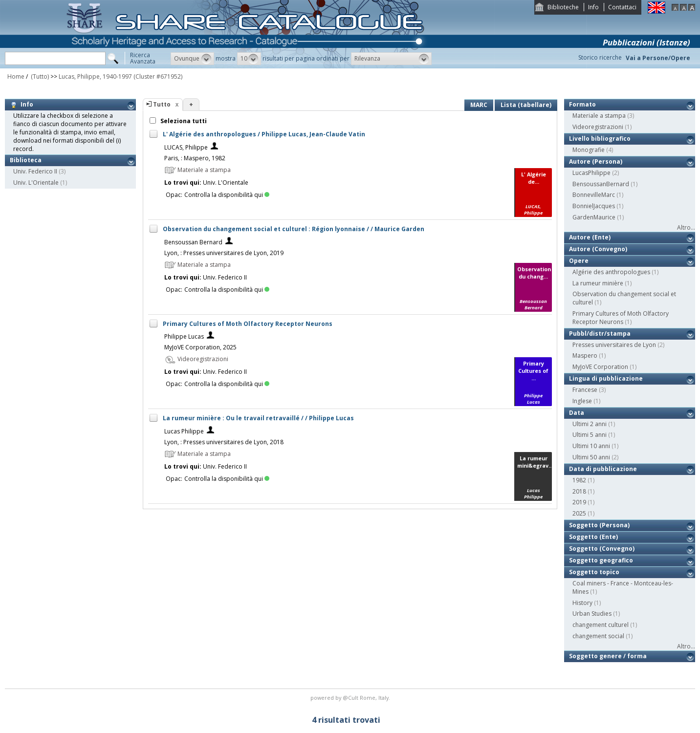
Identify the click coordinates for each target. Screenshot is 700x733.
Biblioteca (26, 160)
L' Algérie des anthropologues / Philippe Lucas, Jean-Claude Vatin (264, 134)
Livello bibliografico (600, 139)
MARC (479, 105)
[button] (192, 59)
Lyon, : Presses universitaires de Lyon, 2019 (224, 253)
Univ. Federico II (35, 171)
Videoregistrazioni (598, 127)
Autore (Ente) (590, 237)
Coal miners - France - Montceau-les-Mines (623, 587)
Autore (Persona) (596, 162)
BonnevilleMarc (594, 195)
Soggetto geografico (601, 560)
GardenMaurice (594, 217)
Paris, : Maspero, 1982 (195, 158)
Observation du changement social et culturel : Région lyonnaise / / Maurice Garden (294, 229)
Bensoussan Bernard (193, 242)
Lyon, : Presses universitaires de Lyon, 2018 (224, 442)
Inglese (582, 401)
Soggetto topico (594, 572)
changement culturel (601, 625)
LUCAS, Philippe (186, 147)
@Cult (351, 698)
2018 (579, 491)
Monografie (589, 150)
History (582, 603)
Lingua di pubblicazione (606, 378)
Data (577, 413)
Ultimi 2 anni (590, 424)
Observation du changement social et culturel (624, 298)
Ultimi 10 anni (591, 446)
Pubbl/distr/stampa (600, 334)
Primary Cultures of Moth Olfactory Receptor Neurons (248, 324)
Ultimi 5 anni (590, 435)
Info (593, 7)
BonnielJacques (594, 206)
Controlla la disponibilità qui (227, 195)
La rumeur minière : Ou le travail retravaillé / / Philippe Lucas (258, 418)
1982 (579, 480)
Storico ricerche (600, 57)
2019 (579, 502)
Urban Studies (592, 614)
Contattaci (622, 7)
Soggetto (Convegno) (602, 549)
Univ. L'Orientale (36, 183)
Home (16, 76)
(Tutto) (39, 76)
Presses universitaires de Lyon (614, 345)
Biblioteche (563, 7)
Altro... (686, 227)
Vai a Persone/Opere (658, 58)
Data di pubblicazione (603, 469)
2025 (579, 513)
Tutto (162, 104)
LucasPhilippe (591, 173)
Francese (585, 390)
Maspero (585, 356)
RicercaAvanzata (143, 58)
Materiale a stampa (599, 116)
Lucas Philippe (184, 431)
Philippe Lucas (184, 336)
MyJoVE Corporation (600, 367)
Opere (579, 261)
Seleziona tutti (183, 121)
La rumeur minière (598, 283)
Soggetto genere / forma (608, 656)
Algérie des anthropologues (611, 272)
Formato (582, 104)
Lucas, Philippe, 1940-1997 (95, 76)
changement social (598, 636)
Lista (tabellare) (526, 105)
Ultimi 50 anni (591, 457)
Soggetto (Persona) (599, 525)
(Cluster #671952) (158, 76)
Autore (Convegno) (598, 249)
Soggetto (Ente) (593, 537)
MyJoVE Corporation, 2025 (200, 347)
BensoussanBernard (601, 184)
